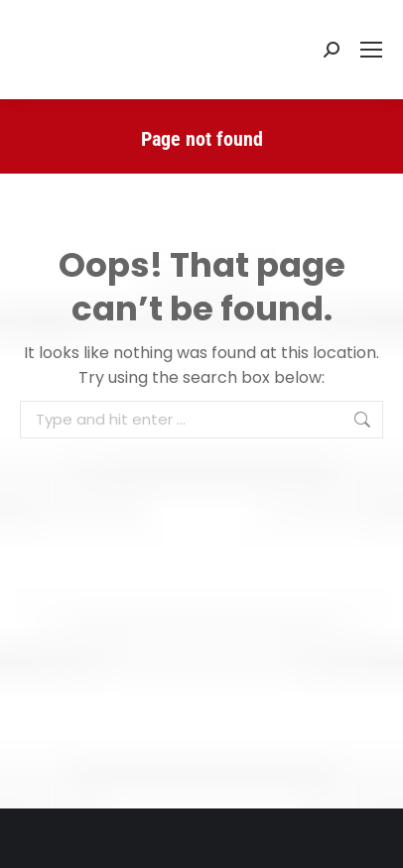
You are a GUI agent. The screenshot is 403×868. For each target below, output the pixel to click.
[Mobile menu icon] (371, 50)
